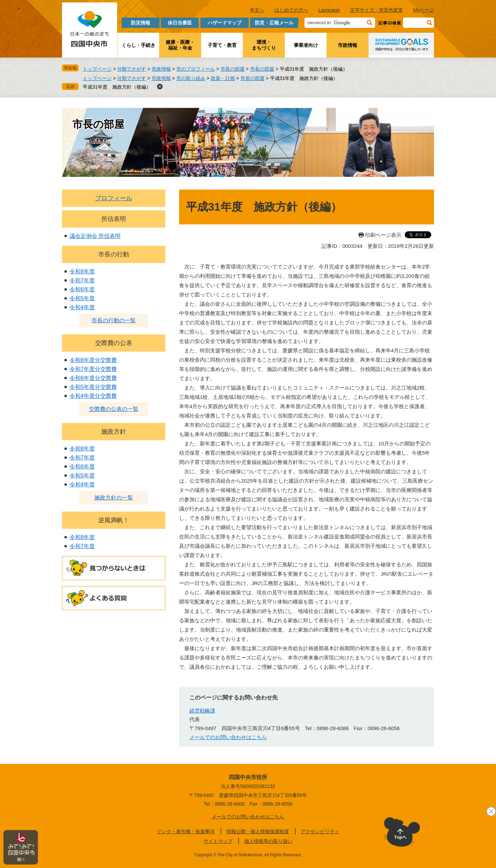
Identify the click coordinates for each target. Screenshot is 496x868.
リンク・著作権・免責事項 (186, 831)
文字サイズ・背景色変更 (376, 10)
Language (329, 10)
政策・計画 (223, 78)
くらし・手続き (138, 45)
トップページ (97, 69)
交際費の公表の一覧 (114, 409)
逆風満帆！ (114, 520)
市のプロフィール (196, 69)
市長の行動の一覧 (114, 320)
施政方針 (114, 432)
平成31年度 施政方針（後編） (117, 87)
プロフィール (114, 198)
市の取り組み (191, 78)
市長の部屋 (232, 69)
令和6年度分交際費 (93, 378)
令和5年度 (82, 298)
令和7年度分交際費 (93, 369)
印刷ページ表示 (383, 235)
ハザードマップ (225, 23)
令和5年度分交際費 (93, 387)
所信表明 (114, 219)
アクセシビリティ (320, 831)
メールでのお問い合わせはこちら (228, 737)
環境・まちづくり (264, 45)
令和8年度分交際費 (93, 360)
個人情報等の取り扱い (268, 841)
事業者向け (306, 45)
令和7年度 (82, 280)
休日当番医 (180, 23)
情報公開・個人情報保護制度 (258, 831)
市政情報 (348, 45)
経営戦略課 (202, 711)
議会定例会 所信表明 (95, 236)
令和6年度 (82, 289)
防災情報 (141, 23)
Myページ (423, 10)
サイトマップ (218, 841)
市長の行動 (114, 254)
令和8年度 (82, 271)
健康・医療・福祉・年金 (180, 45)
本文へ (257, 10)
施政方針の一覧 (114, 498)
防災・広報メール (274, 23)
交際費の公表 (114, 343)
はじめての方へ (291, 10)
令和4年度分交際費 (93, 396)
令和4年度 (82, 307)
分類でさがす (132, 69)
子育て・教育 (222, 45)
